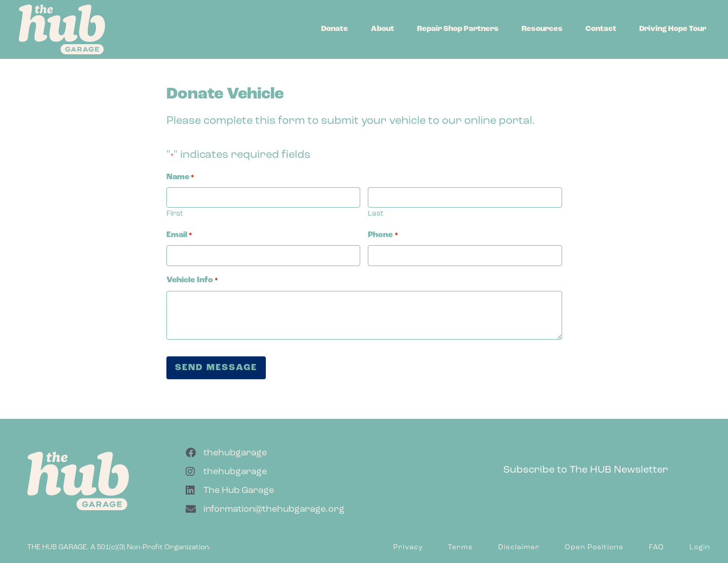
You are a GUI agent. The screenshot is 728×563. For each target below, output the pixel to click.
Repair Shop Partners (458, 29)
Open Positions (594, 548)
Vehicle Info (192, 280)
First (175, 214)
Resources (542, 29)
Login (700, 548)
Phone (383, 235)
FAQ (656, 548)
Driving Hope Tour (673, 29)
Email (179, 235)
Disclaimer (519, 548)
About (383, 29)
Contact (601, 29)
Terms (460, 548)
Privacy (408, 548)
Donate (335, 29)
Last (376, 214)
